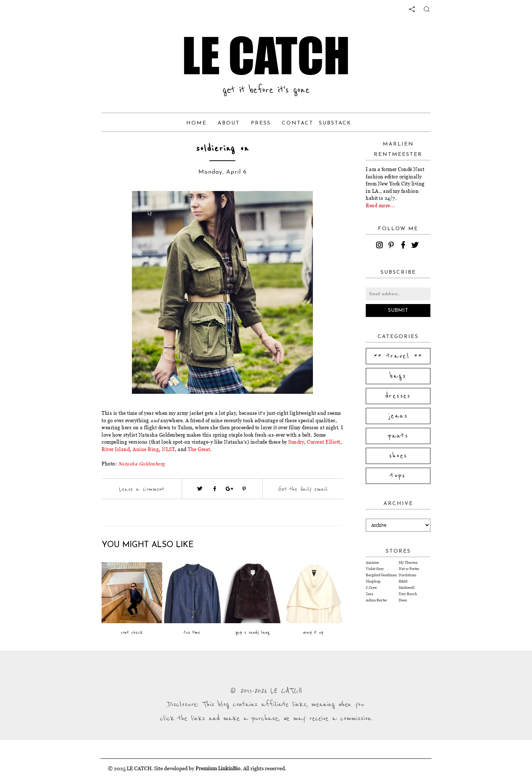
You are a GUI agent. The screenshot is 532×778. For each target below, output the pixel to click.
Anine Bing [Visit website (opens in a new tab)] (146, 449)
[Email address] (398, 294)
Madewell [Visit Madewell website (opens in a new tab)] (407, 588)
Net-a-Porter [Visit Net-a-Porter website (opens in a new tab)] (409, 569)
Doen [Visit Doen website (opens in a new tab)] (403, 600)
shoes (398, 456)
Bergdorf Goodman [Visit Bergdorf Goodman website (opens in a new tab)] (381, 575)
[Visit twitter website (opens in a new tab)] (200, 489)
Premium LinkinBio (218, 768)
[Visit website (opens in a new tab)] (142, 464)
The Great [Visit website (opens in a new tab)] (199, 449)
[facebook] (404, 246)
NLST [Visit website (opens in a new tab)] (168, 449)
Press (261, 123)
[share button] (427, 9)
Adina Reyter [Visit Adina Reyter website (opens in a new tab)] (376, 600)
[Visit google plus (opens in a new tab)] (229, 489)
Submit (398, 310)
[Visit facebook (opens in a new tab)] (215, 489)
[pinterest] (392, 246)
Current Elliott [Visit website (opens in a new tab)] (324, 442)
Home (196, 123)
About (229, 123)
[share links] (412, 9)
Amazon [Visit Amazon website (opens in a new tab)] (372, 562)
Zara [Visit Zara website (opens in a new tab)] (369, 594)
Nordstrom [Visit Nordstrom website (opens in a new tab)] (407, 575)
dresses (398, 396)
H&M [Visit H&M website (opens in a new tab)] (403, 581)
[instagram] (381, 246)
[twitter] (416, 246)
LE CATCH (266, 55)
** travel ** (398, 356)
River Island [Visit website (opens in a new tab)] (116, 449)
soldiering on (223, 149)
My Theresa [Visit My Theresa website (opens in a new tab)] (408, 562)
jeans (398, 416)
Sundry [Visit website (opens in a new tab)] (296, 442)
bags (398, 376)
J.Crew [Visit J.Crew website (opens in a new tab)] (371, 588)
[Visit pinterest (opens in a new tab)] (244, 489)
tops (398, 476)
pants (398, 436)
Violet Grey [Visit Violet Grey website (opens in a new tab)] (375, 569)
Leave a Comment (141, 489)
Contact (298, 123)
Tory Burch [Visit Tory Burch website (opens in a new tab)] (408, 594)
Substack (335, 123)
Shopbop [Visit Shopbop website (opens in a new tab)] (373, 581)
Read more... (380, 205)
